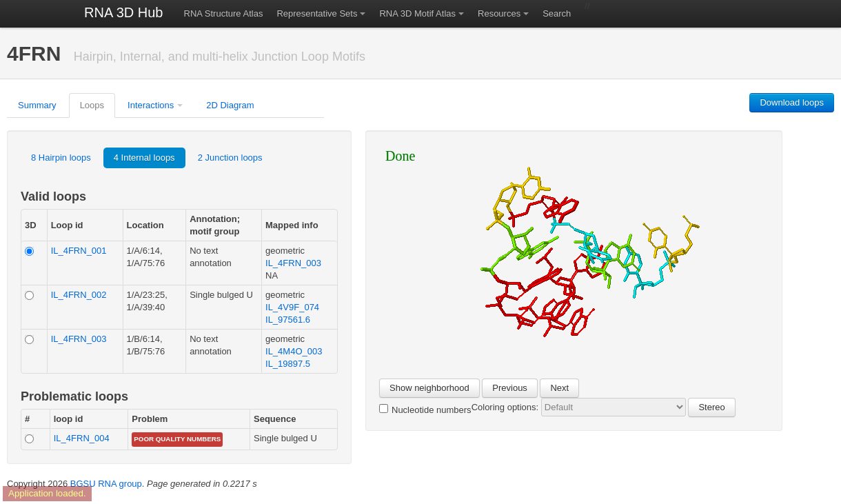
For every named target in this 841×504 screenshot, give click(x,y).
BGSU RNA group (106, 484)
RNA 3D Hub (124, 12)
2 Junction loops (230, 158)
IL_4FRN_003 (293, 263)
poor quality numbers (177, 439)
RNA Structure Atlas (224, 13)
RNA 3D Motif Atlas (417, 13)
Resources (499, 13)
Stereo (711, 407)
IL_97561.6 (288, 320)
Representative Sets (317, 13)
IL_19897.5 (288, 364)
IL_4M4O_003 (294, 351)
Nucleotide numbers (425, 410)
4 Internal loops (144, 158)
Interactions (151, 105)
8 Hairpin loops (61, 158)
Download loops (792, 102)
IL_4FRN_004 (82, 438)
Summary (37, 105)
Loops (92, 105)
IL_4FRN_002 (79, 295)
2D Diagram (230, 105)
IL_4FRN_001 (79, 251)
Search (557, 13)
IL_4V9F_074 (292, 307)
